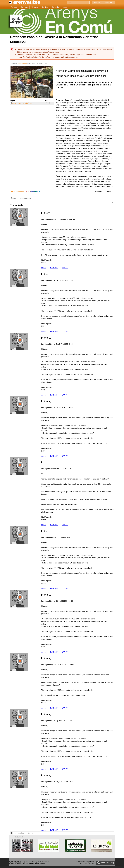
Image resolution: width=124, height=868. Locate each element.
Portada (14, 7)
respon (44, 268)
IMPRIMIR (99, 192)
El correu (35, 7)
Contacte (55, 7)
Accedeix (97, 3)
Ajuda (65, 7)
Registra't (109, 3)
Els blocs (24, 7)
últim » (30, 833)
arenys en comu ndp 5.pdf (22, 103)
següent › (22, 833)
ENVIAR (109, 192)
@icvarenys (23, 63)
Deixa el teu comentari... (62, 199)
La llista (45, 7)
